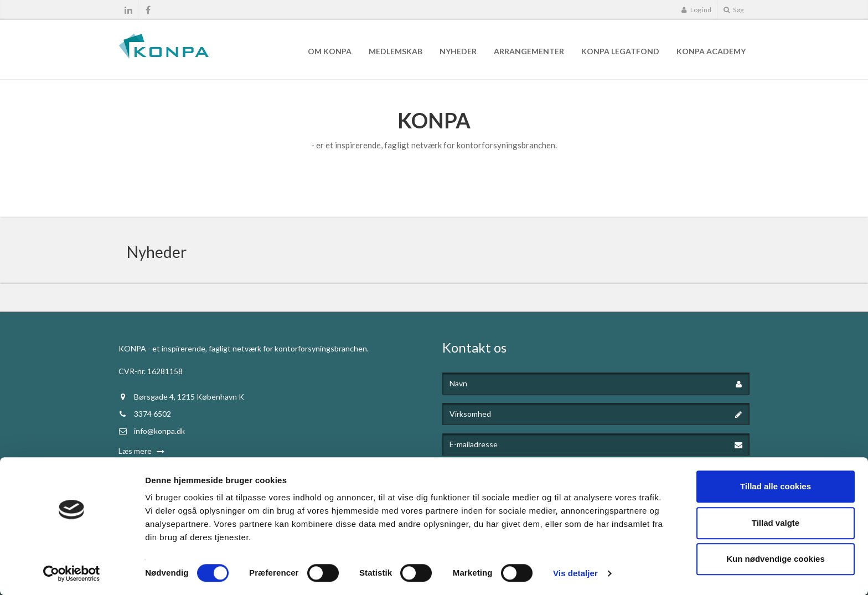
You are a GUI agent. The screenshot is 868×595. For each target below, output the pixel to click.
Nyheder (458, 51)
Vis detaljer (575, 573)
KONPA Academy (711, 51)
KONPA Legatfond (620, 51)
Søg (733, 10)
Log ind (696, 10)
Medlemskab (396, 51)
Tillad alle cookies (776, 486)
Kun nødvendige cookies (776, 559)
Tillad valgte (776, 523)
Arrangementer (529, 51)
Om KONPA (330, 51)
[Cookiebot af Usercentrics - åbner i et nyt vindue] (72, 573)
